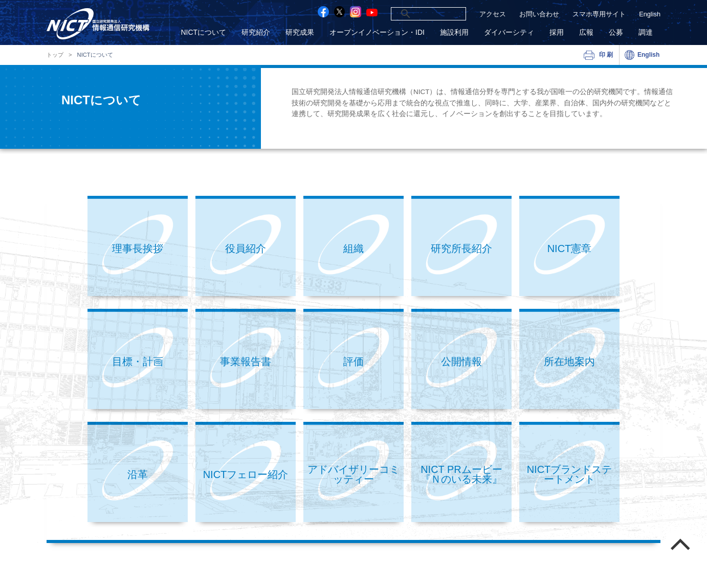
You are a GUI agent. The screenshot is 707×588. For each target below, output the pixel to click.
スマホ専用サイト (599, 14)
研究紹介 (256, 32)
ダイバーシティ (509, 32)
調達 (646, 32)
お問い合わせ (539, 14)
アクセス (493, 14)
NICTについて (203, 32)
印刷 (606, 55)
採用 (557, 32)
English (650, 14)
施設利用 (454, 32)
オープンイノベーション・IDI (377, 32)
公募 (616, 32)
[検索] (416, 14)
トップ (55, 55)
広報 (586, 32)
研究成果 (300, 32)
